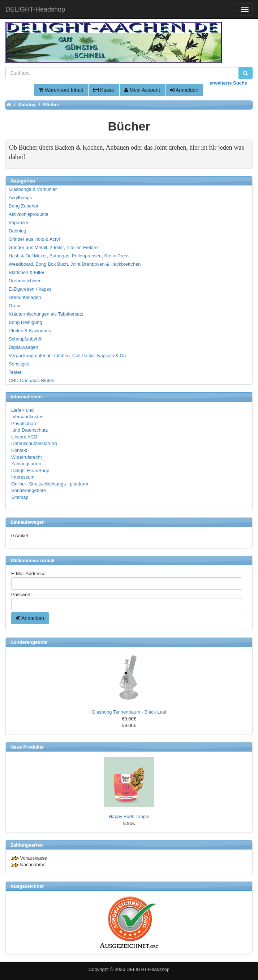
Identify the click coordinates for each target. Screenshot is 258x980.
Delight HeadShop (30, 470)
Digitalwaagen (23, 347)
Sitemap (20, 497)
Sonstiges (19, 364)
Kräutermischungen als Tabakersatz (46, 314)
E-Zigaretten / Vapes (30, 289)
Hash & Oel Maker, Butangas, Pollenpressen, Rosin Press (69, 256)
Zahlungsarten (26, 464)
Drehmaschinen (25, 281)
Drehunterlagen (25, 297)
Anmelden (184, 90)
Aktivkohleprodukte (29, 214)
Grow (14, 306)
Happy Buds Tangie (129, 816)
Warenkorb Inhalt (61, 90)
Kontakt (19, 450)
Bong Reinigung (25, 322)
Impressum (23, 477)
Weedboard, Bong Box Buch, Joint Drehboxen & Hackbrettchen (75, 264)
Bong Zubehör (23, 206)
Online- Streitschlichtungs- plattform (50, 484)
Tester (15, 372)
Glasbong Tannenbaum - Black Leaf (129, 712)
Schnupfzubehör (26, 339)
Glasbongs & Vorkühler (33, 189)
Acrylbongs (20, 198)
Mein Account (142, 90)
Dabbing (17, 231)
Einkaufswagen (28, 522)
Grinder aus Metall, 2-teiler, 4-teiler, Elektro (53, 247)
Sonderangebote (29, 490)
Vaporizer (19, 222)
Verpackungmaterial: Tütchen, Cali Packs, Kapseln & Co (67, 356)
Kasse (104, 90)
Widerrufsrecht (27, 457)
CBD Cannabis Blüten (31, 380)
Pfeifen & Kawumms (30, 331)
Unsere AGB (24, 437)
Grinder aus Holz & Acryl (34, 239)
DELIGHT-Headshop (148, 969)
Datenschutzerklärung (34, 443)
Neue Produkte (27, 747)
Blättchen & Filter (27, 272)
